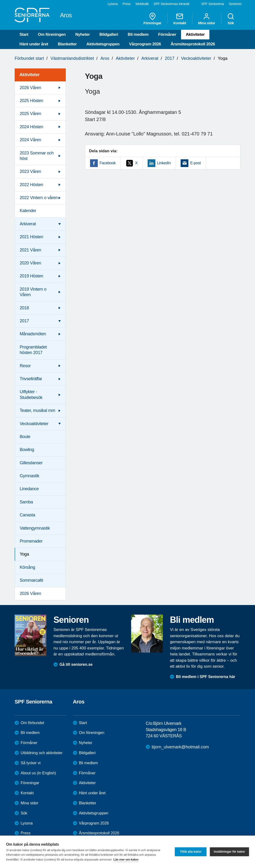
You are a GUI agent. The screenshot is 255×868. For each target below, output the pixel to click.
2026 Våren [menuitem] (30, 88)
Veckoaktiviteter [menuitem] (34, 424)
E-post (195, 163)
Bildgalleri (109, 34)
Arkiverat (150, 58)
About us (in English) (38, 773)
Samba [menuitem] (26, 502)
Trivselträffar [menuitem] (31, 379)
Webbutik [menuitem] (142, 4)
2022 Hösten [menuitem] (31, 185)
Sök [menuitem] (231, 19)
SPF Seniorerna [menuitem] (213, 4)
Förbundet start (29, 58)
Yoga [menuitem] (24, 554)
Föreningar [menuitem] (152, 19)
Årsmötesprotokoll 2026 (193, 44)
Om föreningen (52, 34)
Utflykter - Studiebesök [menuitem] (31, 394)
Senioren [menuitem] (235, 4)
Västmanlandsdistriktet (72, 58)
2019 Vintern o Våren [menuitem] (33, 292)
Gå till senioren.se (76, 664)
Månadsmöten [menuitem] (33, 334)
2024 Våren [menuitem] (30, 140)
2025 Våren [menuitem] (30, 114)
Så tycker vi (31, 763)
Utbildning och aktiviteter (42, 753)
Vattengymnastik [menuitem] (35, 528)
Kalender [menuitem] (28, 211)
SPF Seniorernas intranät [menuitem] (171, 4)
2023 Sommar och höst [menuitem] (37, 156)
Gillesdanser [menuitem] (31, 463)
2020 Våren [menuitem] (30, 263)
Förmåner (167, 34)
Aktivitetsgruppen (103, 44)
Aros (105, 58)
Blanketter (67, 44)
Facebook (108, 163)
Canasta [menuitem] (27, 515)
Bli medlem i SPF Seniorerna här (206, 677)
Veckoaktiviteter (196, 58)
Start (24, 34)
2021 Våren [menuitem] (30, 250)
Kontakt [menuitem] (180, 19)
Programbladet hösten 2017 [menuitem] (33, 350)
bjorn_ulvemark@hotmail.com (180, 747)
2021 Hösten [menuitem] (31, 237)
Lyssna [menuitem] (113, 4)
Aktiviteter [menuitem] (30, 75)
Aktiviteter (195, 34)
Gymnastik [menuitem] (29, 476)
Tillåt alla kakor (191, 852)
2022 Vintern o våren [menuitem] (39, 198)
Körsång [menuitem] (27, 567)
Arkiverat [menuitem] (28, 224)
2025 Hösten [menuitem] (31, 101)
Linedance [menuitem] (29, 489)
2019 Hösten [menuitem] (31, 276)
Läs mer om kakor (126, 859)
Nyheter (82, 34)
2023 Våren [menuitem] (30, 171)
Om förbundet (32, 723)
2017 (170, 58)
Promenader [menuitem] (31, 541)
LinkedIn (164, 163)
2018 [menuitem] (24, 308)
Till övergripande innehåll (0, 0)
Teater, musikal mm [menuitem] (37, 410)
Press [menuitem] (127, 4)
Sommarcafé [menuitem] (31, 580)
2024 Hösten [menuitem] (31, 127)
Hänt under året (34, 44)
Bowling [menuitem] (27, 450)
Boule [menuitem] (25, 437)
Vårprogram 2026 (145, 44)
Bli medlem (138, 34)
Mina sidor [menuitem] (207, 19)
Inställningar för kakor (229, 852)
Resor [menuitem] (25, 366)
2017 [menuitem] (24, 321)
